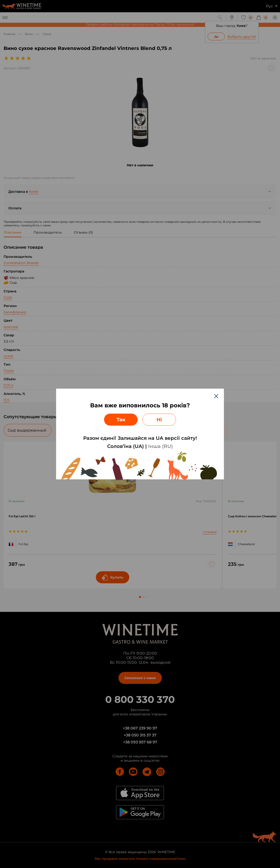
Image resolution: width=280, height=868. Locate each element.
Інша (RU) (160, 446)
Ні (159, 420)
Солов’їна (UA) (125, 446)
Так (121, 420)
